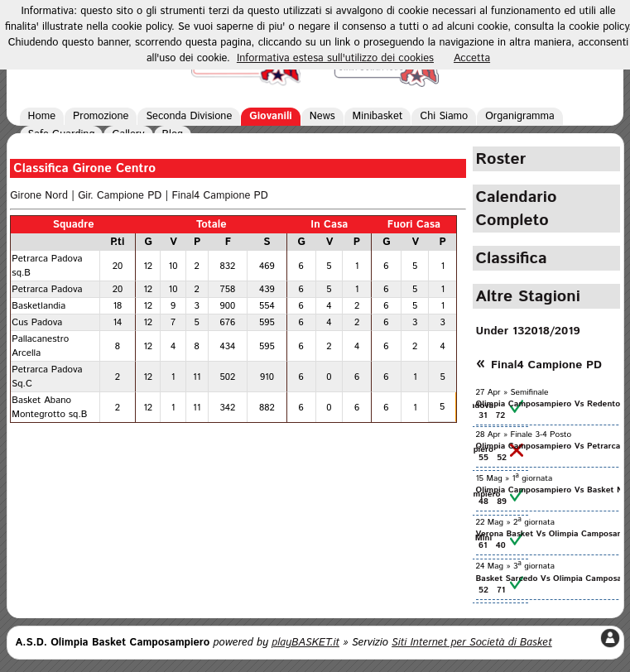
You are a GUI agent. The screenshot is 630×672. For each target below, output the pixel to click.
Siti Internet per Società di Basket (472, 643)
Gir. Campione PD (120, 196)
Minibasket (378, 116)
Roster (501, 159)
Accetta (472, 58)
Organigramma (519, 116)
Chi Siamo (444, 116)
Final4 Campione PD (220, 196)
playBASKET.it (305, 643)
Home (42, 116)
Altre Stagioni (528, 296)
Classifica (512, 258)
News (322, 116)
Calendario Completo (517, 209)
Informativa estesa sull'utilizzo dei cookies (335, 58)
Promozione (101, 116)
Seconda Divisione (189, 116)
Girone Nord (39, 196)
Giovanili (271, 116)
